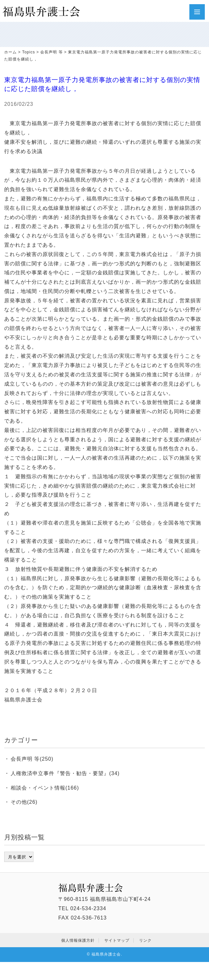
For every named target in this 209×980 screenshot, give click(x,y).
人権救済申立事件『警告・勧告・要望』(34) (65, 773)
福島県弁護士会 (106, 954)
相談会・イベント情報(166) (45, 788)
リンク (145, 940)
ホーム (10, 52)
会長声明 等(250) (32, 759)
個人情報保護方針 (78, 940)
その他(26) (24, 802)
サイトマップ (117, 940)
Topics (29, 52)
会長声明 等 (51, 52)
